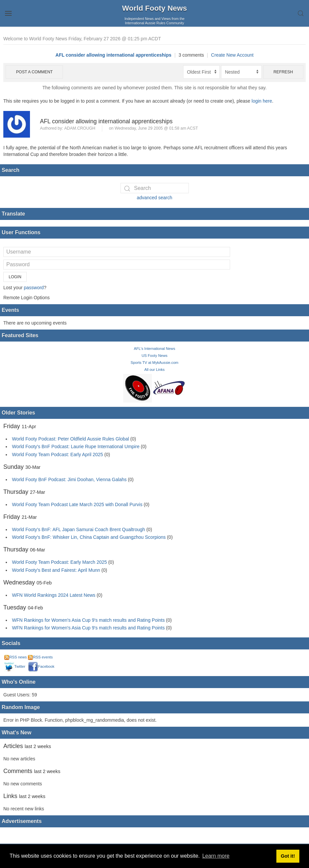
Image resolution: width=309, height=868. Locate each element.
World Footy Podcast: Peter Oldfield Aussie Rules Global (70, 439)
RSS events (40, 657)
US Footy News (154, 356)
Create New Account (232, 55)
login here (262, 101)
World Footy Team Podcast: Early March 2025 (59, 562)
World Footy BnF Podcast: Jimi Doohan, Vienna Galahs (69, 479)
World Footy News (155, 8)
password (34, 288)
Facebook (41, 666)
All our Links (155, 370)
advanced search (155, 198)
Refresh (283, 72)
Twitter (15, 666)
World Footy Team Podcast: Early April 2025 (57, 454)
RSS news (15, 657)
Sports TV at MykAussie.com (154, 363)
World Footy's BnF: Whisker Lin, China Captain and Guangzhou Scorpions (89, 537)
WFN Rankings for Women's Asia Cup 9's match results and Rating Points (89, 620)
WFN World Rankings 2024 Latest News (54, 595)
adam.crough (80, 128)
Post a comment (34, 72)
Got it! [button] (288, 856)
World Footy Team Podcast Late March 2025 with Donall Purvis (77, 504)
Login (15, 277)
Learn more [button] (216, 856)
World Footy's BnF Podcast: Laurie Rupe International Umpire (76, 446)
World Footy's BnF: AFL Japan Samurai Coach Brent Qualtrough (79, 529)
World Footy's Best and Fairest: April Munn (56, 570)
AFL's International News (154, 349)
